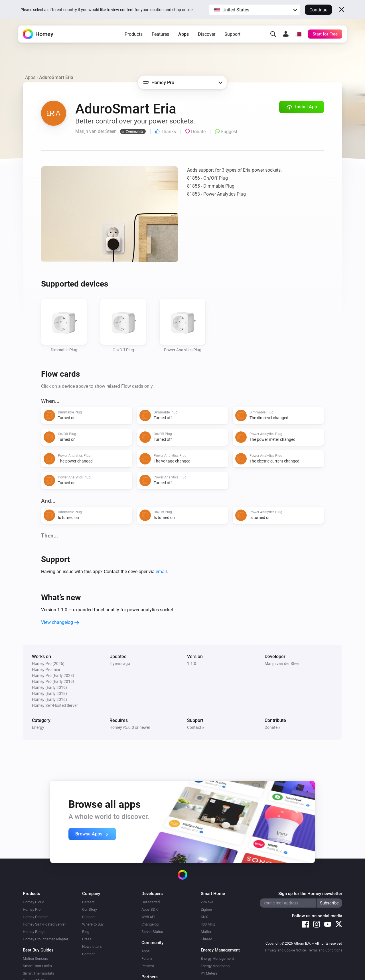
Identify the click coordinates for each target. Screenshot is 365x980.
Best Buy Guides (38, 950)
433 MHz (208, 924)
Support (232, 37)
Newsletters (92, 946)
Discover (207, 37)
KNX (204, 917)
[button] (255, 10)
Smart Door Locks (37, 966)
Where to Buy (93, 924)
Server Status (152, 932)
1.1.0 (192, 664)
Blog (86, 932)
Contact (88, 954)
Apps (183, 37)
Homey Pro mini (36, 917)
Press (87, 939)
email (161, 572)
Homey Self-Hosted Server (44, 924)
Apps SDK (150, 909)
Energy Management (217, 958)
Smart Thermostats (38, 973)
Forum (147, 958)
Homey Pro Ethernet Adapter (45, 939)
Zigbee (206, 909)
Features (160, 37)
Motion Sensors (36, 958)
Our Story (90, 909)
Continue (318, 10)
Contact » (196, 727)
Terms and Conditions (325, 950)
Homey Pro (32, 909)
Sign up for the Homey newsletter (310, 894)
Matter (206, 932)
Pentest (148, 966)
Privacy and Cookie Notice (285, 950)
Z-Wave (207, 902)
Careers (88, 902)
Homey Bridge (34, 932)
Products (134, 37)
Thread (206, 939)
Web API (148, 917)
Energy (38, 727)
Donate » (272, 727)
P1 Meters (209, 973)
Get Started (151, 902)
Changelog (150, 924)
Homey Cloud (34, 902)
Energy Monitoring (215, 966)
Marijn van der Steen (283, 664)
